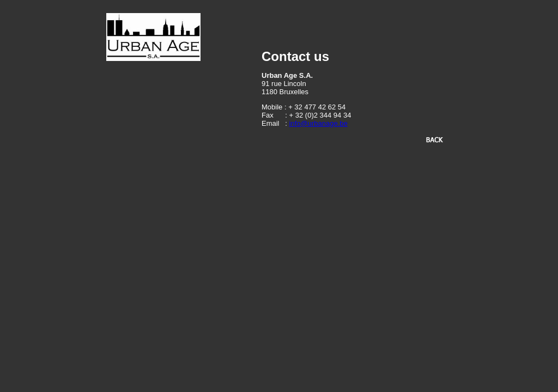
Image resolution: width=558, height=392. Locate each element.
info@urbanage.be (319, 123)
